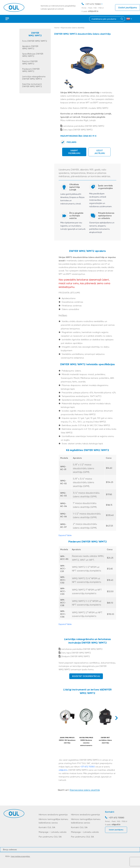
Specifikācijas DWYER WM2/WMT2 (33, 55)
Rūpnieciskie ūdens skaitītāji (73, 28)
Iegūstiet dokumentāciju (86, 676)
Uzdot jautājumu (128, 8)
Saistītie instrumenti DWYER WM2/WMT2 (32, 85)
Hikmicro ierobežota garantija (53, 815)
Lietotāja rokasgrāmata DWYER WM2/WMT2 (34, 78)
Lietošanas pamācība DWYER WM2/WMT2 (82, 126)
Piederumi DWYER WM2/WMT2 (31, 70)
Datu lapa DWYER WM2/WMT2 (76, 130)
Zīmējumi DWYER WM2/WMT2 (74, 656)
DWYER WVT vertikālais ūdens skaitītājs (105, 740)
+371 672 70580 (93, 4)
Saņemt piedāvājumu (74, 152)
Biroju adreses (10, 850)
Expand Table (65, 535)
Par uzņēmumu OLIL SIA (50, 837)
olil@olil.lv (93, 11)
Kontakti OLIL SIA (47, 827)
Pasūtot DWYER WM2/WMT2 (30, 62)
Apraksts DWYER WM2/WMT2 (30, 47)
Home (57, 28)
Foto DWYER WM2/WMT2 (35, 41)
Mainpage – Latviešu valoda (53, 832)
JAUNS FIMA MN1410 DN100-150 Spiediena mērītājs (67, 740)
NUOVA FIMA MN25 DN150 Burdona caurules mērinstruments (86, 742)
